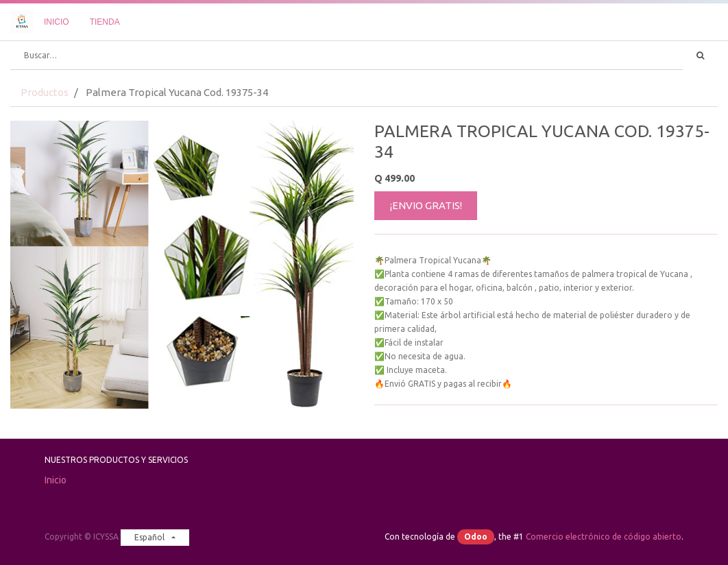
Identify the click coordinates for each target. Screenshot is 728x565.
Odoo (476, 537)
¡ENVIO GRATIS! (426, 205)
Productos (45, 92)
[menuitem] (57, 22)
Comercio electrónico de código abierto (604, 537)
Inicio (56, 480)
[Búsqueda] (700, 56)
